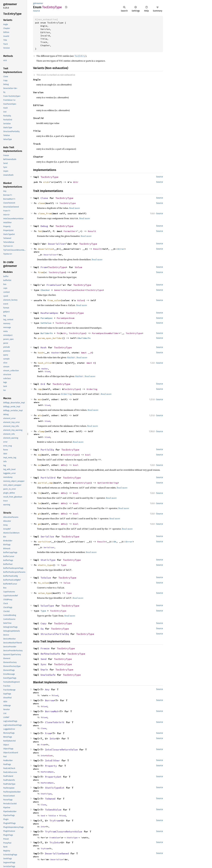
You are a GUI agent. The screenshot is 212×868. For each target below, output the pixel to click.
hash (41, 353)
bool (88, 455)
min (40, 415)
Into (52, 739)
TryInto (55, 842)
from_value (54, 300)
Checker (45, 290)
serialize (44, 542)
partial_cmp (45, 483)
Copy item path (66, 7)
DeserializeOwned (57, 853)
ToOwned (50, 799)
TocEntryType (49, 177)
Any (47, 689)
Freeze (45, 648)
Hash (44, 347)
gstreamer (38, 3)
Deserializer (50, 255)
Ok (115, 542)
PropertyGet (53, 777)
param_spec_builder (50, 338)
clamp (41, 431)
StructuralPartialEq (55, 634)
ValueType (47, 606)
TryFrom (55, 821)
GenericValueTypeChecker (70, 290)
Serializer (49, 547)
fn (58, 333)
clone (41, 203)
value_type (45, 593)
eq (39, 455)
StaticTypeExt (55, 788)
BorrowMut (52, 711)
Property (51, 766)
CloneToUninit (55, 722)
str (64, 333)
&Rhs (64, 465)
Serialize (47, 537)
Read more (75, 208)
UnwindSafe (48, 675)
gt (39, 514)
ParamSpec (47, 318)
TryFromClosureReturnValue (64, 832)
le (39, 503)
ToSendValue (53, 810)
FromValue (53, 285)
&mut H (91, 363)
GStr (76, 182)
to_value (43, 583)
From (44, 267)
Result (92, 231)
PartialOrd (48, 478)
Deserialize (56, 244)
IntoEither (52, 760)
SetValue (46, 323)
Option (101, 483)
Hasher (55, 353)
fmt (40, 231)
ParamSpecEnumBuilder (105, 333)
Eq (42, 629)
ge (39, 524)
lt (39, 493)
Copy (44, 623)
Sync (44, 664)
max (40, 399)
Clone (44, 198)
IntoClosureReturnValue (61, 750)
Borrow (49, 700)
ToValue (46, 578)
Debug (44, 226)
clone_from (45, 213)
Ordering (92, 389)
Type (64, 565)
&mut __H (87, 353)
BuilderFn (47, 333)
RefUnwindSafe (50, 654)
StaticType (48, 560)
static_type (45, 565)
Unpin (44, 670)
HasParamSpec (49, 313)
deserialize (45, 249)
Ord (43, 384)
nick (46, 182)
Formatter (70, 231)
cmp (40, 389)
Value (78, 267)
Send (44, 659)
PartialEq (47, 450)
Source (37, 11)
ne (39, 465)
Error (121, 249)
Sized (47, 371)
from (41, 272)
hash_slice (45, 363)
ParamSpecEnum (66, 318)
